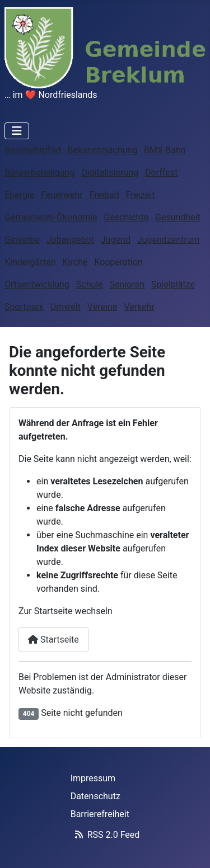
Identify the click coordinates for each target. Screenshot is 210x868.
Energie (19, 195)
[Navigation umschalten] (17, 131)
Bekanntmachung (102, 150)
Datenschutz (95, 796)
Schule (90, 284)
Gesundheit (178, 217)
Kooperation (118, 262)
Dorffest (161, 173)
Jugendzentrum (169, 240)
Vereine (102, 307)
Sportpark (24, 307)
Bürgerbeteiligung (39, 173)
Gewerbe (22, 240)
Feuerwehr (62, 195)
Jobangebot (70, 240)
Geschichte (126, 217)
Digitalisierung (110, 173)
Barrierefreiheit (100, 814)
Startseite (53, 640)
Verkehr (139, 307)
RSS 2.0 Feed (105, 835)
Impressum (93, 778)
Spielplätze (173, 284)
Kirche (75, 262)
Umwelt (66, 307)
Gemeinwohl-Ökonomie (51, 217)
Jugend (116, 240)
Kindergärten (30, 262)
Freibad (104, 195)
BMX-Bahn (165, 150)
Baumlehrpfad (32, 150)
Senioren (127, 284)
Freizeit (141, 195)
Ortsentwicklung (37, 284)
